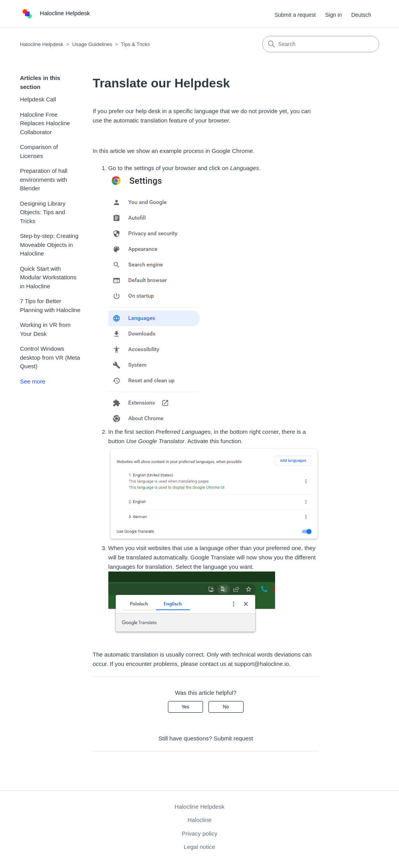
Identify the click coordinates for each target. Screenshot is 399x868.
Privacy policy (199, 833)
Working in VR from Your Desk (45, 329)
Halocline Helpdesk (41, 44)
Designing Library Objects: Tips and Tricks (43, 212)
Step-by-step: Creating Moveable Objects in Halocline (49, 245)
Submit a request (295, 15)
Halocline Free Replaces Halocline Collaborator (45, 123)
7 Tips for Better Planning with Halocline (50, 305)
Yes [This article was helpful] (185, 707)
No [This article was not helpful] (226, 707)
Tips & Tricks (136, 44)
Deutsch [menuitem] (361, 15)
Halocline (199, 820)
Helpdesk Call (38, 99)
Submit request (233, 738)
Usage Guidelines (92, 44)
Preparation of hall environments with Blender (44, 179)
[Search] (321, 44)
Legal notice (200, 847)
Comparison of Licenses (39, 151)
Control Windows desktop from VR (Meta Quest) (50, 357)
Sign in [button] (333, 15)
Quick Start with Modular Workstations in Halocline (48, 277)
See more (33, 381)
